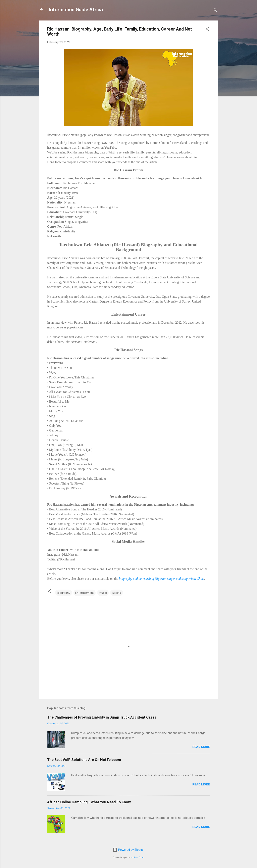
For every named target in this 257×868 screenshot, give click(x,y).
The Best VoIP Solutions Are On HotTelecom (84, 760)
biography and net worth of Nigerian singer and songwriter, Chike (162, 579)
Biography (64, 593)
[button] (207, 30)
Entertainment (85, 593)
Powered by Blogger (129, 850)
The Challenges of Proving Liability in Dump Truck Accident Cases (102, 717)
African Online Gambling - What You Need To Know (89, 802)
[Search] (215, 11)
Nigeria (117, 593)
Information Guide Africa (76, 10)
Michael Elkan (137, 857)
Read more (201, 747)
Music (103, 593)
